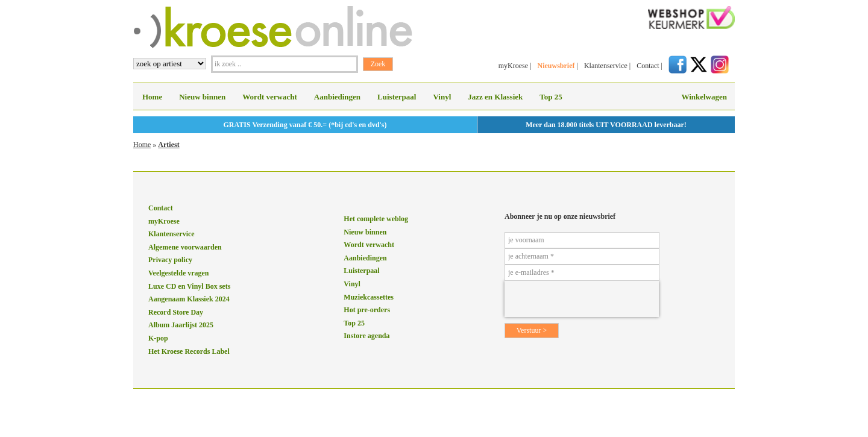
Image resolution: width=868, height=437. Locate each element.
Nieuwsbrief (556, 66)
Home (152, 97)
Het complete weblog (376, 219)
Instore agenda (366, 336)
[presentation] (582, 299)
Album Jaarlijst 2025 (181, 325)
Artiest (168, 145)
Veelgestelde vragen (179, 273)
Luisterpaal (397, 97)
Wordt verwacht (270, 97)
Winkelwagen (704, 97)
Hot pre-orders (367, 310)
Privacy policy (170, 260)
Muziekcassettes (369, 297)
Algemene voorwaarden (185, 247)
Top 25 (551, 97)
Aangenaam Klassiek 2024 (189, 299)
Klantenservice (606, 66)
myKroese (513, 66)
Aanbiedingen (337, 97)
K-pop (158, 338)
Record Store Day (176, 312)
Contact (648, 66)
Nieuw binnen (202, 97)
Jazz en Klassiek (495, 97)
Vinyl (442, 97)
